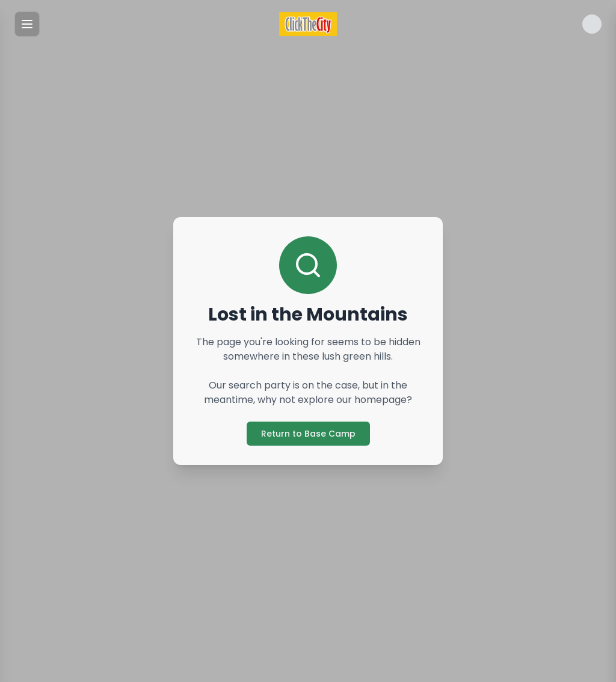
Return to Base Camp (308, 434)
